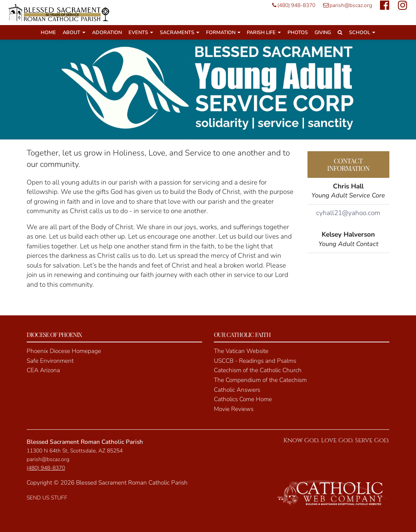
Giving (323, 32)
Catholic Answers (237, 390)
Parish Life (264, 32)
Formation (223, 32)
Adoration (107, 32)
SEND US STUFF (47, 498)
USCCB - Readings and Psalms (255, 361)
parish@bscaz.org (346, 5)
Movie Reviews (234, 409)
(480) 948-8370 (292, 5)
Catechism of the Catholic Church (258, 370)
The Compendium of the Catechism (260, 380)
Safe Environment (50, 361)
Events (141, 32)
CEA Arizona (43, 370)
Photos (298, 32)
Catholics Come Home (243, 399)
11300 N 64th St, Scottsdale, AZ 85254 (75, 451)
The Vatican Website (241, 351)
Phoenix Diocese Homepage (64, 351)
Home (48, 32)
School (362, 32)
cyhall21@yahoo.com (348, 213)
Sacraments (180, 32)
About (74, 32)
